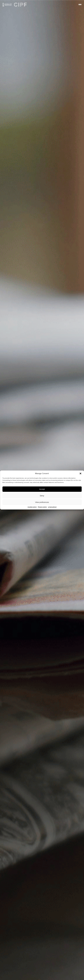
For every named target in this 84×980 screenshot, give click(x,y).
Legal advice (52, 507)
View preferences (42, 502)
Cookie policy (32, 507)
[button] (80, 473)
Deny (42, 496)
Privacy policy (42, 507)
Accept (42, 489)
